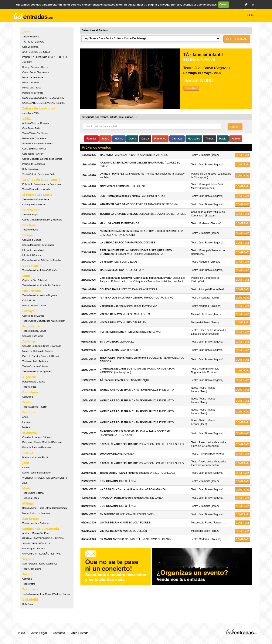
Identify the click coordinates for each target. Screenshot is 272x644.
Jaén (26, 463)
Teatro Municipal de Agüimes (37, 371)
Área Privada (80, 633)
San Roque (30, 518)
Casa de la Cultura (32, 240)
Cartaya (28, 311)
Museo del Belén (31, 82)
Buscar (235, 127)
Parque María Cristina (33, 382)
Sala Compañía (30, 47)
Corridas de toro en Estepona (37, 437)
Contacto (59, 633)
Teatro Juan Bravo (32, 569)
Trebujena (30, 589)
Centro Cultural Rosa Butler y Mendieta (42, 220)
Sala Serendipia (30, 169)
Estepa (28, 235)
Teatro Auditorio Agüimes (35, 361)
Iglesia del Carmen (32, 255)
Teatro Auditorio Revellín (35, 407)
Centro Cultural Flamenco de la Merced (42, 159)
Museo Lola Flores (32, 88)
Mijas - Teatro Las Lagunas (36, 513)
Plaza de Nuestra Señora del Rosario (41, 356)
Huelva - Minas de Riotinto (36, 457)
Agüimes (29, 341)
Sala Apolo (28, 397)
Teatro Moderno (30, 230)
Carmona (27, 579)
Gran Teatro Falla (31, 128)
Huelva (28, 453)
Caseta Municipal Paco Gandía (38, 245)
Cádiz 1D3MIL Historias (34, 149)
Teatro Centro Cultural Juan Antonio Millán (44, 321)
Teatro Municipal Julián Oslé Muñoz (40, 270)
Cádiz (26, 118)
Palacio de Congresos (34, 164)
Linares (26, 468)
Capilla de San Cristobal (35, 280)
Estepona (30, 432)
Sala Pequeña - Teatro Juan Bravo (40, 564)
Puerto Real (31, 210)
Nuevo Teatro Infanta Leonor (37, 473)
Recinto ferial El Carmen (35, 306)
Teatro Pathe (29, 584)
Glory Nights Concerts (34, 549)
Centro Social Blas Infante (36, 72)
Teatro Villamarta (31, 37)
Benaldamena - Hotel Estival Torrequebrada (45, 508)
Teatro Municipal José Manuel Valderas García (46, 594)
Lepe (26, 276)
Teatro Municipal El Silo (34, 331)
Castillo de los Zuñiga (33, 316)
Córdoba (29, 412)
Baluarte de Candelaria (34, 138)
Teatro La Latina (30, 498)
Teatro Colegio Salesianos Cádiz (39, 174)
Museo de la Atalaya (33, 77)
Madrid (28, 488)
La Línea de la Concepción (42, 179)
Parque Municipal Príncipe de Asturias (42, 260)
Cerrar (223, 4)
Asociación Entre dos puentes (38, 144)
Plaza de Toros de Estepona (37, 447)
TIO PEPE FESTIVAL (33, 42)
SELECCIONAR (237, 39)
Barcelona (30, 392)
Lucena (26, 422)
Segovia (28, 559)
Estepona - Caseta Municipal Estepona (42, 442)
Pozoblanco (31, 326)
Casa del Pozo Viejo (33, 336)
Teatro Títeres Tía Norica (35, 133)
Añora (25, 417)
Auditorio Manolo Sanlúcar (36, 533)
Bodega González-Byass (35, 67)
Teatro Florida (29, 387)
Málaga (28, 503)
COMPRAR (191, 88)
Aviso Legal (39, 633)
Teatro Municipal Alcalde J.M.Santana (41, 285)
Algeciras (29, 377)
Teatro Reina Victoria (33, 493)
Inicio (21, 633)
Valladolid (30, 599)
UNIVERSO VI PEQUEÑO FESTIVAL (41, 554)
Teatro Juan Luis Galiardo (35, 523)
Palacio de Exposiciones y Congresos (42, 184)
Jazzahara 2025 (30, 113)
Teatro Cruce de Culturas (35, 366)
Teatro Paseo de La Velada (36, 189)
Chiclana (29, 225)
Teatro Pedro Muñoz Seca (36, 199)
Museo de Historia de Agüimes (38, 351)
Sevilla (27, 574)
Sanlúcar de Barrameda (41, 529)
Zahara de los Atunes (39, 108)
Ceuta (27, 402)
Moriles (26, 427)
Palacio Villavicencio (33, 93)
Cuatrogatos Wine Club (34, 205)
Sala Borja (28, 604)
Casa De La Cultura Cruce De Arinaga (42, 346)
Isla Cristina (32, 291)
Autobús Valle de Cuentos (35, 123)
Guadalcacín (32, 266)
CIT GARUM (29, 300)
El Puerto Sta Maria (37, 195)
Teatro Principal (30, 215)
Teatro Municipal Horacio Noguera (40, 295)
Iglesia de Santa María (34, 250)
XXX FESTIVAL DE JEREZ (36, 52)
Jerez (26, 32)
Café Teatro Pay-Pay (33, 154)
